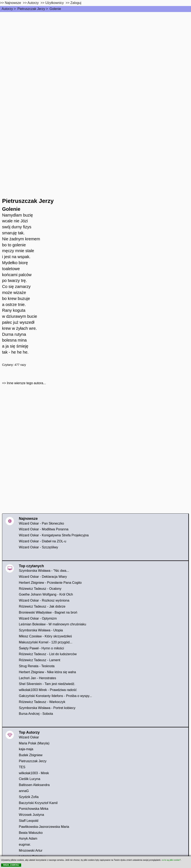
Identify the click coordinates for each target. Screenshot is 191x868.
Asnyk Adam (28, 839)
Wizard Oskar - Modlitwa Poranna (44, 529)
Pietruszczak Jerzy (31, 9)
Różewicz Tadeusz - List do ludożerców (48, 654)
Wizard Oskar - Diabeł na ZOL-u (43, 541)
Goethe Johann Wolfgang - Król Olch (46, 594)
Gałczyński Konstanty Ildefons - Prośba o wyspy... (55, 696)
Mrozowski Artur (31, 851)
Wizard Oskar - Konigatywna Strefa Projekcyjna (54, 535)
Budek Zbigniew (31, 755)
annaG (24, 791)
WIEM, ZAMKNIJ (11, 865)
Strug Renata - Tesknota (37, 666)
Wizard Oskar (29, 737)
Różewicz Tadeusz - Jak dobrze (42, 606)
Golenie (55, 9)
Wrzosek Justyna (31, 815)
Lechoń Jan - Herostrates (37, 678)
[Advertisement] (95, 43)
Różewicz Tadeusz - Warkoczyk (42, 702)
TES (22, 767)
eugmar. (25, 845)
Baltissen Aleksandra (34, 785)
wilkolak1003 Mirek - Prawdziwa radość (48, 690)
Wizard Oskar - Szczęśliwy (38, 547)
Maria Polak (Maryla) (34, 743)
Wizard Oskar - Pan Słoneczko (41, 523)
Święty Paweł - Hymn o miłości (41, 648)
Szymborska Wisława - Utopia (41, 630)
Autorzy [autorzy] (33, 3)
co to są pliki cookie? (171, 860)
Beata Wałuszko (31, 833)
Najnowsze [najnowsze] (13, 3)
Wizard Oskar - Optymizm (38, 618)
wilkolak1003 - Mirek (34, 773)
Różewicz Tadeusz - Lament (40, 660)
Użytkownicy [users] (55, 3)
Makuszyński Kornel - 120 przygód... (46, 642)
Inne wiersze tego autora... (26, 383)
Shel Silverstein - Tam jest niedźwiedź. (47, 684)
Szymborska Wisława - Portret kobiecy (47, 708)
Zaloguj (76, 3)
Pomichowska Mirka (34, 809)
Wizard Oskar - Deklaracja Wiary (43, 577)
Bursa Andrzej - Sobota (36, 714)
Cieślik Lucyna (30, 779)
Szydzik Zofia (29, 797)
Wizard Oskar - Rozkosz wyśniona (44, 600)
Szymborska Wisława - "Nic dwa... (44, 571)
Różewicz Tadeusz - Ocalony (40, 589)
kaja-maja (26, 749)
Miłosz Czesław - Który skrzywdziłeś (45, 636)
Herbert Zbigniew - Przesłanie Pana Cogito (50, 583)
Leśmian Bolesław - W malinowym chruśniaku (53, 624)
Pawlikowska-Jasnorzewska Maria (44, 827)
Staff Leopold (29, 821)
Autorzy (7, 9)
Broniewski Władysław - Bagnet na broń (48, 612)
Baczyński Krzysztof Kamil (38, 803)
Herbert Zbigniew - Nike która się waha (47, 672)
